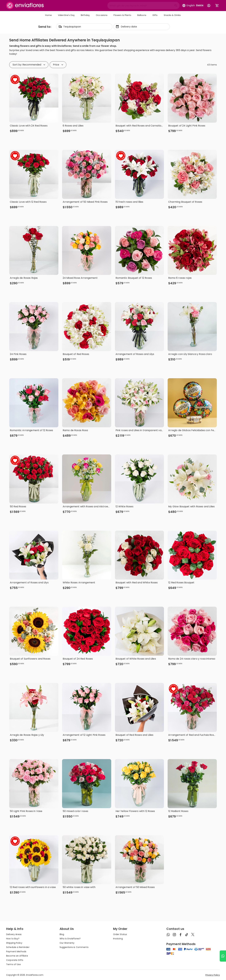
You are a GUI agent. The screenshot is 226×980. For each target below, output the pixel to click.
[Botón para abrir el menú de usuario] (209, 6)
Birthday (85, 15)
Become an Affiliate (17, 956)
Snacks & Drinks (172, 15)
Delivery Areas (14, 934)
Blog (62, 934)
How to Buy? (13, 939)
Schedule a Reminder (18, 947)
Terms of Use (13, 964)
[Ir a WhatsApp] (223, 956)
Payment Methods (16, 951)
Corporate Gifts (15, 960)
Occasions (102, 15)
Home (48, 15)
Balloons (142, 15)
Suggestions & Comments (74, 947)
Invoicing (118, 939)
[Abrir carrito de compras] (217, 6)
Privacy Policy (213, 975)
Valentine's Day (66, 15)
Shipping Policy (14, 943)
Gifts (155, 15)
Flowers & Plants (122, 15)
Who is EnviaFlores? (70, 939)
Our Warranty (67, 943)
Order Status (120, 934)
